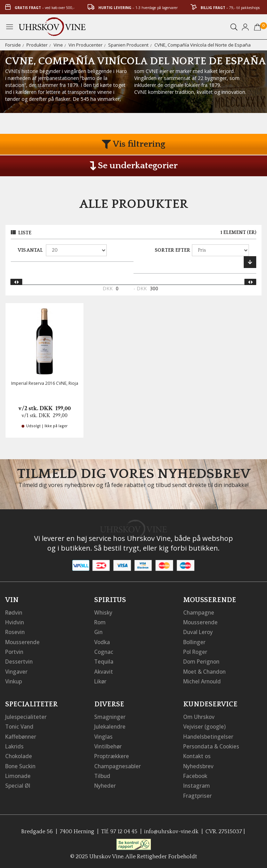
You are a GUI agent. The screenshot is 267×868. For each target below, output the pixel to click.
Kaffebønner (21, 735)
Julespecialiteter (26, 716)
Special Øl (18, 784)
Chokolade (19, 755)
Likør (101, 680)
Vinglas (104, 735)
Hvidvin (15, 622)
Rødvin (14, 612)
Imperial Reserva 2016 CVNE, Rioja (45, 383)
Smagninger (110, 716)
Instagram (197, 784)
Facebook (196, 774)
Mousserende (23, 641)
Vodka (103, 641)
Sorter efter (172, 250)
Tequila (104, 661)
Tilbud (103, 774)
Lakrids (15, 745)
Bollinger (195, 641)
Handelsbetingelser (209, 735)
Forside (13, 45)
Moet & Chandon (206, 671)
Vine (58, 45)
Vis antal (30, 250)
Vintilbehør (109, 745)
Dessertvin (19, 661)
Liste (25, 233)
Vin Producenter (86, 45)
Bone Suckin (22, 764)
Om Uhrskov (200, 716)
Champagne (199, 612)
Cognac (104, 651)
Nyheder (106, 784)
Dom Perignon (202, 661)
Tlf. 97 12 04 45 (118, 829)
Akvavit (104, 671)
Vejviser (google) (205, 725)
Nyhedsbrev (199, 764)
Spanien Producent (128, 45)
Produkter (37, 45)
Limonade (18, 774)
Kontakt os (198, 755)
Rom (100, 622)
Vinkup (14, 680)
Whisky (104, 612)
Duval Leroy (199, 632)
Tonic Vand (20, 725)
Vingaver (17, 671)
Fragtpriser (198, 794)
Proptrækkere (112, 755)
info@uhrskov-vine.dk (172, 829)
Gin (99, 632)
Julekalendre (110, 725)
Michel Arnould (203, 680)
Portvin (15, 651)
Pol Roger (196, 651)
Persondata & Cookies (212, 745)
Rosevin (16, 632)
